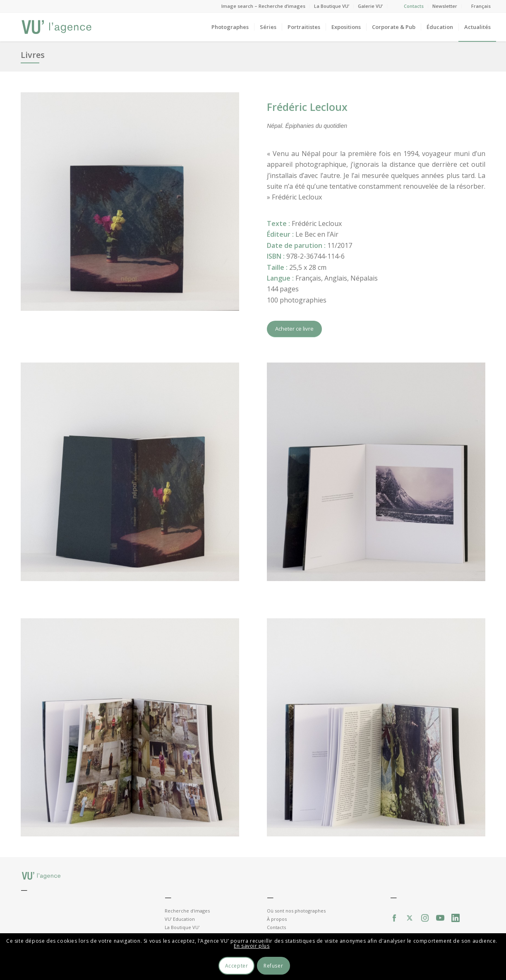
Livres (33, 55)
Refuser (273, 966)
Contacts (414, 6)
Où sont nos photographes (296, 911)
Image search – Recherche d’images (263, 6)
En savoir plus (252, 946)
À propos (277, 919)
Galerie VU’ (370, 6)
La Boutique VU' (182, 927)
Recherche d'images (187, 911)
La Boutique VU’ (332, 6)
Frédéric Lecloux (307, 107)
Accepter (237, 966)
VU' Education (180, 919)
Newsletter (445, 6)
